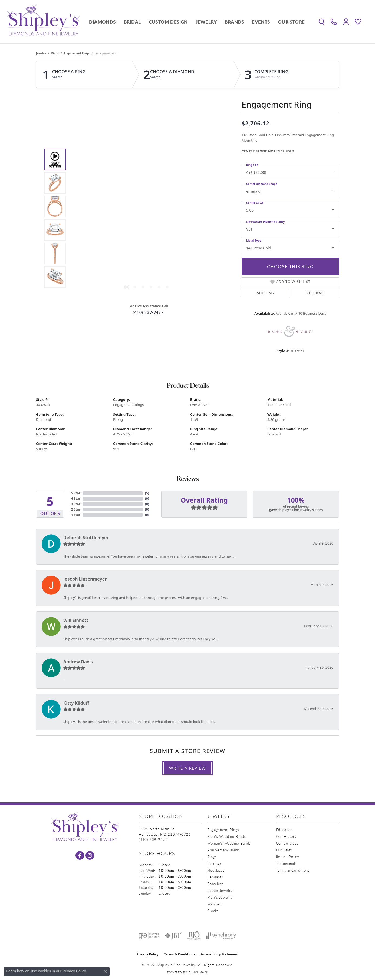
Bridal (132, 22)
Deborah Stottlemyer (86, 538)
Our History (286, 836)
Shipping (266, 293)
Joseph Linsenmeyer (85, 579)
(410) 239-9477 (148, 312)
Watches (215, 904)
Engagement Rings (77, 53)
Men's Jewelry (220, 897)
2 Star (76, 509)
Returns (315, 293)
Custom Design (168, 22)
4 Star (76, 499)
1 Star (76, 515)
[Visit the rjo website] (194, 936)
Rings (55, 53)
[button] (322, 22)
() (147, 493)
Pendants (215, 877)
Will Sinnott (76, 620)
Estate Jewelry (220, 890)
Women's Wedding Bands (229, 843)
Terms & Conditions (293, 870)
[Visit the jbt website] (173, 936)
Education (284, 830)
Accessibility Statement (220, 954)
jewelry (41, 53)
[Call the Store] (153, 839)
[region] (147, 218)
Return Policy (288, 857)
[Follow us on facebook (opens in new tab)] (80, 855)
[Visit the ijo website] (149, 936)
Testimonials (287, 863)
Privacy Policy (147, 954)
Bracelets (215, 884)
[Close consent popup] (105, 971)
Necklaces (216, 870)
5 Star (76, 493)
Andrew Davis (78, 662)
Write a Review (187, 768)
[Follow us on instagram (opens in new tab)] (90, 855)
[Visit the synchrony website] (221, 936)
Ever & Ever (199, 405)
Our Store (291, 22)
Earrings (214, 863)
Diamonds (102, 22)
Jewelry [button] (206, 22)
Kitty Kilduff (76, 703)
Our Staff (284, 850)
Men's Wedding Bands (226, 836)
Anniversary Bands (224, 850)
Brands (234, 22)
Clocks (213, 911)
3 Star (76, 504)
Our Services (287, 843)
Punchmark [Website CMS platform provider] (198, 972)
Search (57, 77)
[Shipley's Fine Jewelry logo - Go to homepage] (43, 22)
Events (261, 22)
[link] (334, 22)
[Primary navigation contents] (197, 22)
